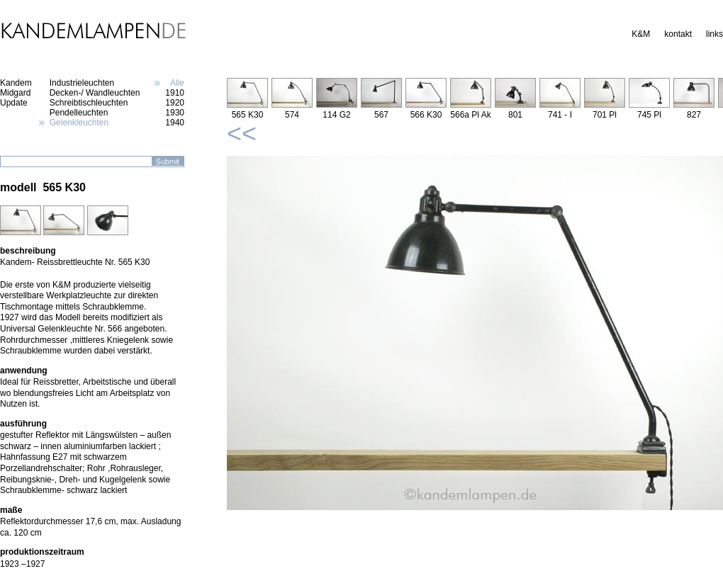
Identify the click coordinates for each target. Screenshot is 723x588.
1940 (175, 123)
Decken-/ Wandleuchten (95, 93)
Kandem (16, 83)
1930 (175, 113)
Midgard (15, 93)
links (714, 34)
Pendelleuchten (79, 113)
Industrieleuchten (82, 83)
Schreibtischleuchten (89, 103)
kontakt (678, 34)
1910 (175, 93)
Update (14, 103)
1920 (175, 103)
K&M (641, 34)
